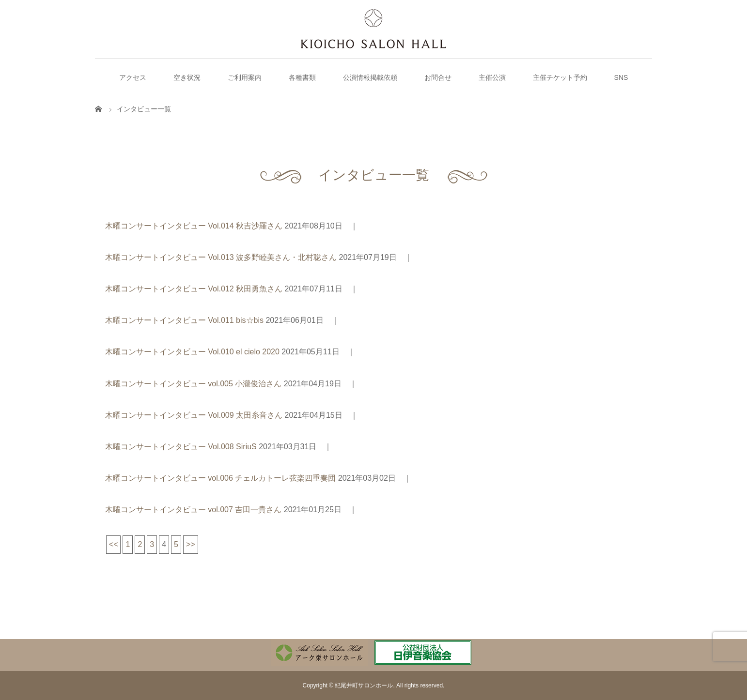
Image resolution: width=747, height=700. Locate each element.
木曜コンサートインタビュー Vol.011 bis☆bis (184, 320)
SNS (621, 77)
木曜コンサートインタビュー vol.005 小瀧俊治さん (193, 384)
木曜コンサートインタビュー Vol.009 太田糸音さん (194, 415)
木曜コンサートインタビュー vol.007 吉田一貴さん (193, 510)
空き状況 (187, 77)
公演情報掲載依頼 (370, 77)
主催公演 (492, 77)
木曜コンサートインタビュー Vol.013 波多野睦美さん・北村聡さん (221, 257)
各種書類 (302, 77)
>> (191, 544)
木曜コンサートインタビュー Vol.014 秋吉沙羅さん (194, 226)
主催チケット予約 (560, 77)
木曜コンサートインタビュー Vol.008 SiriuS (181, 447)
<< (114, 544)
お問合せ (438, 77)
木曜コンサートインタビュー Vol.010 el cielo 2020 (192, 352)
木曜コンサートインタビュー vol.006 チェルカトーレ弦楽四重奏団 (220, 478)
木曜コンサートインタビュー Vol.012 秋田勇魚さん (194, 289)
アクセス (133, 77)
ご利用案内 (245, 77)
